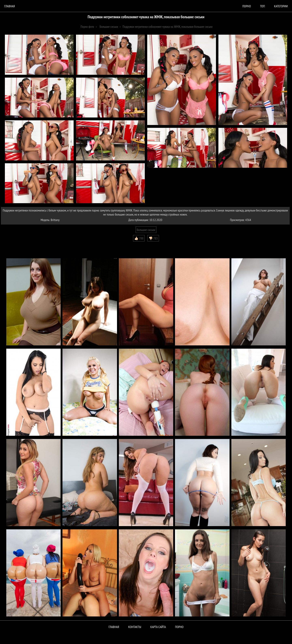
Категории (281, 6)
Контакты (135, 627)
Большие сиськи (146, 230)
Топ (262, 6)
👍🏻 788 (139, 238)
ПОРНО (179, 627)
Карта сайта (158, 627)
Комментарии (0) (13, 245)
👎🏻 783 (153, 238)
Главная (10, 6)
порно (247, 6)
